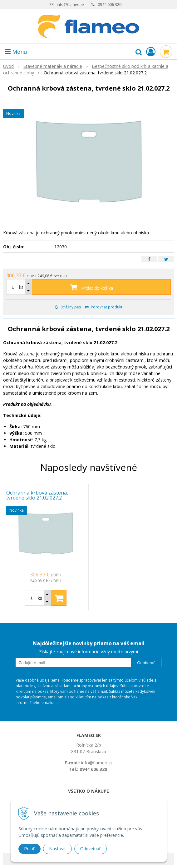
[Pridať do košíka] (88, 287)
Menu (16, 52)
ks (21, 287)
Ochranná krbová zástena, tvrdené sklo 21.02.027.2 (37, 495)
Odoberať (146, 663)
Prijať (29, 849)
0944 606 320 (110, 5)
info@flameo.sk (71, 5)
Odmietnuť (91, 849)
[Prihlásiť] (151, 52)
